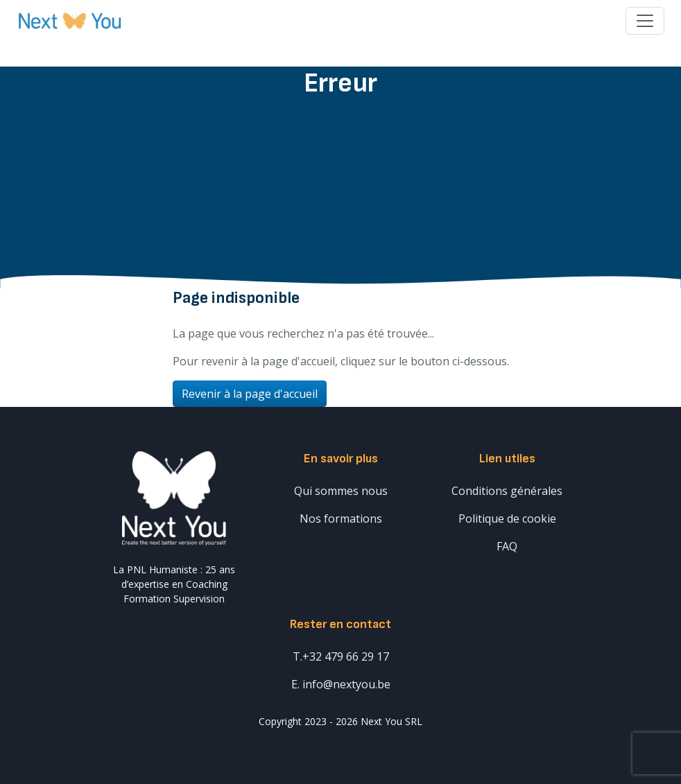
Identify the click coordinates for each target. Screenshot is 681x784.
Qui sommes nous (341, 491)
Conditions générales (507, 491)
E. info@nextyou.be (341, 684)
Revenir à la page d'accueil (250, 394)
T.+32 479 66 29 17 (341, 656)
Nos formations (341, 519)
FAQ (507, 546)
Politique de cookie (507, 519)
